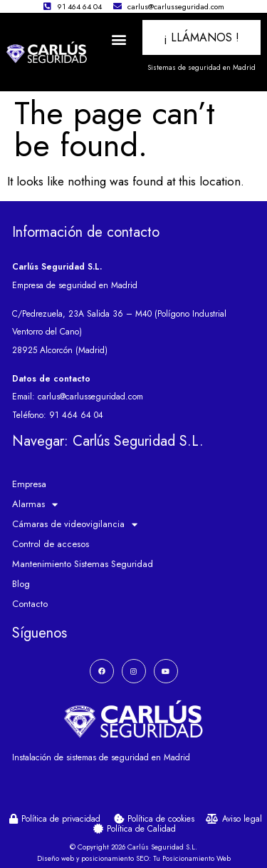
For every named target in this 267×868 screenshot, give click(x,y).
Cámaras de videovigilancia (75, 524)
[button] (119, 39)
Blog (21, 584)
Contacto (30, 604)
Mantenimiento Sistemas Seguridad (83, 564)
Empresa (29, 484)
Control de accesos (51, 544)
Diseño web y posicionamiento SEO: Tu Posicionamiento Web (134, 858)
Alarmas (35, 504)
